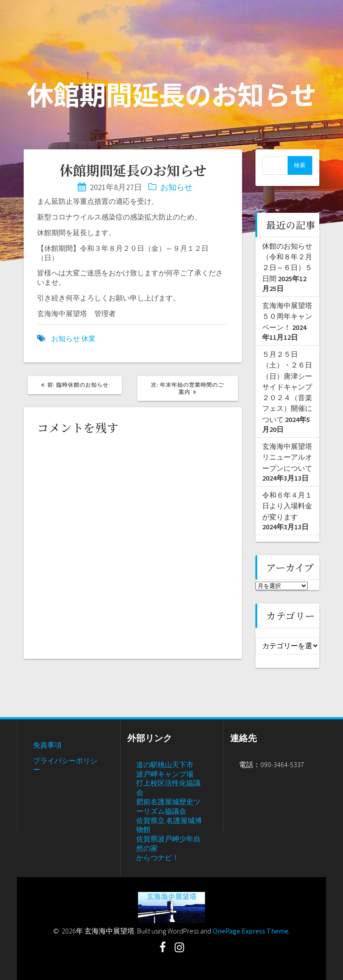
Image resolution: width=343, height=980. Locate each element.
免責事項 (47, 745)
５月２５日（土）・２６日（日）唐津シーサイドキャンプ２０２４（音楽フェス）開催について (287, 387)
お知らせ (176, 187)
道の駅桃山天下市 (165, 765)
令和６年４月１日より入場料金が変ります (287, 506)
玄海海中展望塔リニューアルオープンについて (287, 457)
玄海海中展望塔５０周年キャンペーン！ (287, 316)
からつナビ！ (158, 857)
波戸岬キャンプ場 (165, 774)
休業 (88, 338)
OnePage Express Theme (251, 931)
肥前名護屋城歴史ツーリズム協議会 (168, 806)
